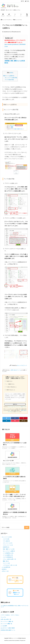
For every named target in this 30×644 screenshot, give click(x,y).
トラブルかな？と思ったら (10, 565)
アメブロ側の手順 (9, 80)
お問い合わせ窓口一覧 (6, 619)
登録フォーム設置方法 (9, 76)
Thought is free (22, 640)
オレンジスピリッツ (22, 365)
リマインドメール (8, 545)
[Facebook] (15, 418)
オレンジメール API (8, 461)
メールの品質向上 (8, 555)
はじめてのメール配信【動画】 (8, 628)
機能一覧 (6, 561)
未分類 (4, 569)
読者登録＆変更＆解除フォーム (8, 630)
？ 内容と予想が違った (11, 387)
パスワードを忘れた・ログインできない (10, 615)
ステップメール (8, 543)
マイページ (6, 563)
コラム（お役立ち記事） (9, 559)
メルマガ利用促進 (8, 557)
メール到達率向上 (8, 553)
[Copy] (23, 421)
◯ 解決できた (9, 381)
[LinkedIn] (7, 421)
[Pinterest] (23, 418)
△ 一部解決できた (10, 384)
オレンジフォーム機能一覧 (7, 621)
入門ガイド (5, 571)
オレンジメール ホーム (7, 20)
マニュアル (3, 617)
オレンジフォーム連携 (9, 551)
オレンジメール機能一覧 (6, 624)
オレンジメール (18, 20)
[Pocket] (15, 421)
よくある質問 (6, 567)
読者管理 (6, 547)
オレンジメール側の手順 (11, 78)
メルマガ (6, 539)
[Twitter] (7, 418)
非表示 (11, 73)
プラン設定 (6, 541)
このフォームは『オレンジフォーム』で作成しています (17, 407)
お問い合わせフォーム (16, 370)
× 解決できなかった (10, 390)
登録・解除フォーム (9, 549)
